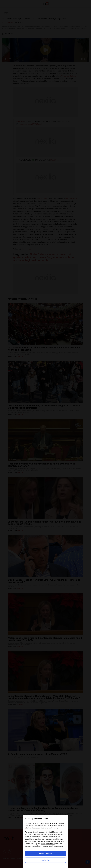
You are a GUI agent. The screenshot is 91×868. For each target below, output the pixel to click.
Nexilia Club (46, 860)
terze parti (58, 832)
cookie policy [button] (53, 828)
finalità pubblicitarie (47, 844)
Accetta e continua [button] (45, 854)
